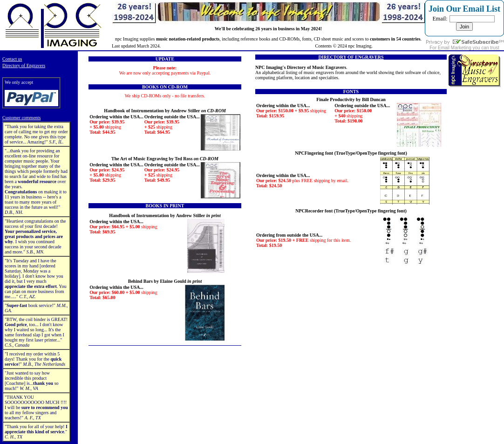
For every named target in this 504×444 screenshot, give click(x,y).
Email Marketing (455, 48)
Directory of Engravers (24, 65)
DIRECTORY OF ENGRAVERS (351, 57)
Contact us (12, 59)
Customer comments (22, 118)
